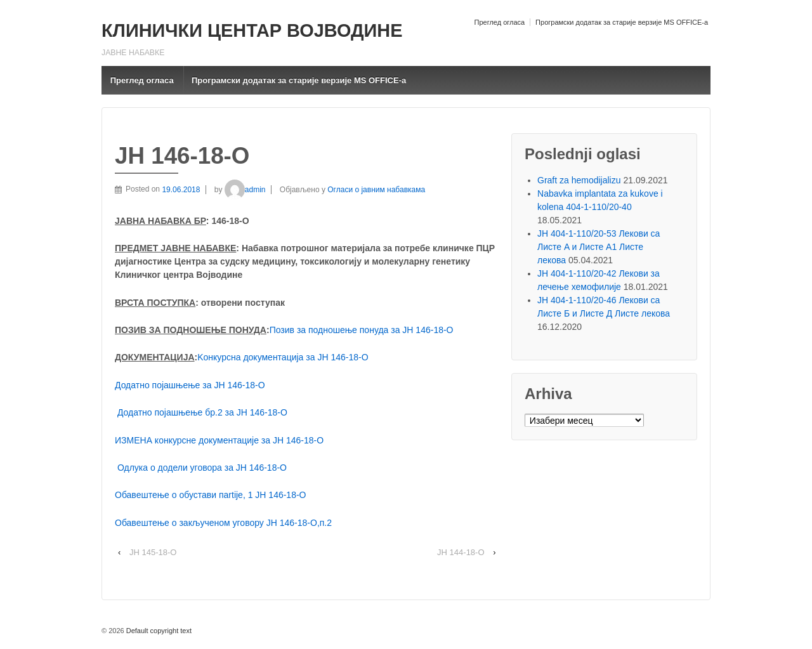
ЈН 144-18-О (461, 552)
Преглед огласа (499, 22)
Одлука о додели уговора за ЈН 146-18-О (202, 468)
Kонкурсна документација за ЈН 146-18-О (283, 357)
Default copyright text (158, 631)
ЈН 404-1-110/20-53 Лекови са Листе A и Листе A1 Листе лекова (599, 247)
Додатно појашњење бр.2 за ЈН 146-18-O (202, 412)
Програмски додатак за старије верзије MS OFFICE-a (622, 22)
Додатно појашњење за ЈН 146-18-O (190, 385)
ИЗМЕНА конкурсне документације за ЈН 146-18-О (219, 440)
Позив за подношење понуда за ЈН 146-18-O (362, 330)
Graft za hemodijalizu (579, 180)
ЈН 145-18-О (153, 552)
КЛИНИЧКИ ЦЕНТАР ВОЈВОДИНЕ (252, 30)
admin (245, 190)
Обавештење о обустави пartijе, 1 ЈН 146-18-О (211, 495)
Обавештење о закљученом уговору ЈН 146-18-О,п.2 (223, 523)
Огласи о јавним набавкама (376, 190)
